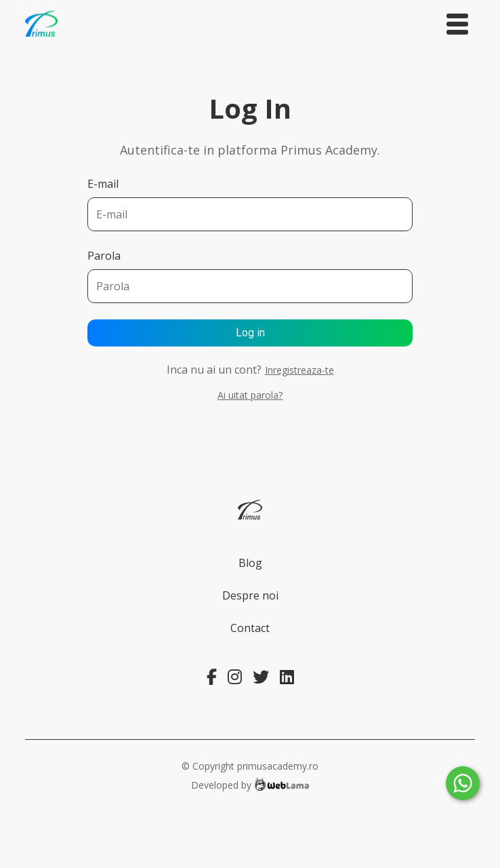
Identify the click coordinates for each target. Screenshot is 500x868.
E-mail (103, 184)
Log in (250, 333)
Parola (104, 256)
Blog (250, 563)
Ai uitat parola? (250, 395)
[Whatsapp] (463, 783)
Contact (250, 628)
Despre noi (250, 595)
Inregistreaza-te (299, 370)
